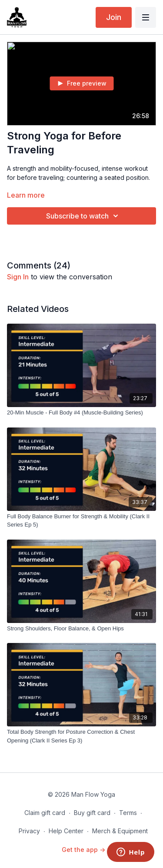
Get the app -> (83, 850)
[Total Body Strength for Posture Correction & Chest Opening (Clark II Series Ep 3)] (81, 736)
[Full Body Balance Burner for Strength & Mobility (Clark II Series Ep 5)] (81, 521)
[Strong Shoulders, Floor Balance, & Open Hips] (81, 629)
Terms (128, 813)
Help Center (66, 831)
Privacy (29, 831)
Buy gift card (92, 813)
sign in (18, 277)
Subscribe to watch (83, 216)
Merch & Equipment (120, 831)
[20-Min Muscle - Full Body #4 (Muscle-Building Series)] (81, 413)
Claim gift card (45, 813)
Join (114, 17)
